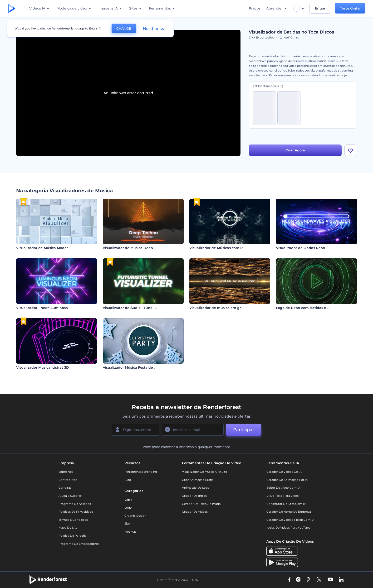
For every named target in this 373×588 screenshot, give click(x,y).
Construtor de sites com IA (286, 504)
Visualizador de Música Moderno (44, 248)
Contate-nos (68, 480)
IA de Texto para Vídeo (283, 496)
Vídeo (128, 500)
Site (127, 523)
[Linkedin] (341, 580)
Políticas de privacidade (76, 512)
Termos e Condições (73, 520)
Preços (255, 8)
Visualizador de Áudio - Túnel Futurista (137, 308)
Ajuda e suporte (70, 496)
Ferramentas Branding (141, 472)
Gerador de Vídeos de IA (284, 472)
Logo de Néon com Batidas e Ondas (307, 308)
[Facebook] (289, 580)
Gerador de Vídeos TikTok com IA (290, 520)
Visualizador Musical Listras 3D (43, 367)
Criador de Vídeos (195, 512)
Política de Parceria (73, 536)
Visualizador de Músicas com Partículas (223, 248)
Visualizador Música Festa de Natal (133, 367)
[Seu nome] (136, 430)
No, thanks (153, 29)
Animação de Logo (196, 488)
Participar (244, 430)
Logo (128, 508)
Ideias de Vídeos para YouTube (288, 528)
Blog (128, 480)
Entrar (320, 8)
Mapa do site (68, 528)
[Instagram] (298, 580)
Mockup (130, 532)
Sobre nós (66, 472)
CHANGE (124, 29)
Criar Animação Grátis (198, 480)
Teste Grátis (350, 8)
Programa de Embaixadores (79, 544)
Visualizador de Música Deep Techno (135, 248)
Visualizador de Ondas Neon (301, 248)
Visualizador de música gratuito (205, 472)
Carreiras (65, 488)
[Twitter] (319, 580)
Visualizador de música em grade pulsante (227, 308)
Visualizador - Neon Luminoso (42, 308)
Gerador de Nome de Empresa (289, 512)
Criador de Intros (194, 496)
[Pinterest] (308, 580)
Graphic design (135, 516)
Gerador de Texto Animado (201, 504)
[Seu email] (193, 430)
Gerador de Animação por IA (287, 480)
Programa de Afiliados (75, 504)
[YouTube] (330, 580)
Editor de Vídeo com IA (283, 488)
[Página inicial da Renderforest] (11, 8)
